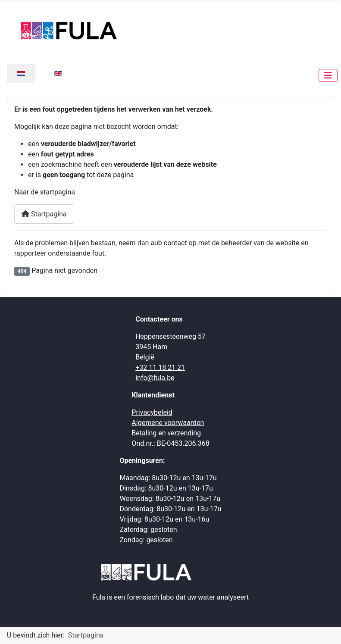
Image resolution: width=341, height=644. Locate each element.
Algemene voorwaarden (168, 423)
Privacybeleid (152, 412)
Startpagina (44, 214)
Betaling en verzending (166, 433)
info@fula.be (155, 378)
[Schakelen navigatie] (328, 75)
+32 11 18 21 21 (160, 367)
